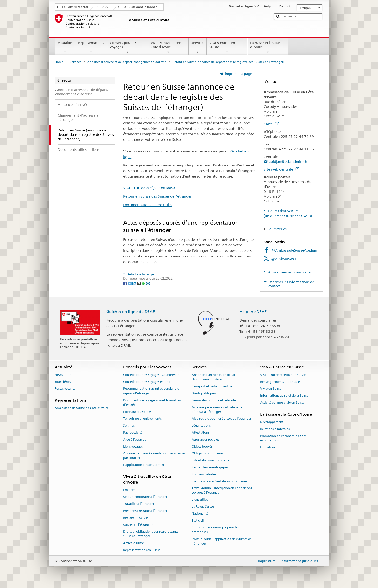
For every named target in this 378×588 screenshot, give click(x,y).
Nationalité (200, 514)
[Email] (148, 283)
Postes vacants (65, 389)
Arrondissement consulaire (289, 272)
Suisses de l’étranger (138, 525)
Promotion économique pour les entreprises (215, 530)
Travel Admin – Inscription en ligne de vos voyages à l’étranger (222, 491)
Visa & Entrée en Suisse (227, 47)
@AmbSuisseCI (284, 259)
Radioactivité (133, 432)
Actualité (65, 47)
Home (59, 62)
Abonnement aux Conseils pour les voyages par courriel (154, 456)
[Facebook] (125, 283)
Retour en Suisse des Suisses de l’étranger (157, 196)
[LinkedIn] (135, 283)
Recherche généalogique (210, 467)
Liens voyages (133, 446)
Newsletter (63, 375)
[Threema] (139, 283)
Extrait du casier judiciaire (210, 460)
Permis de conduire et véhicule (214, 400)
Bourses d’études (204, 474)
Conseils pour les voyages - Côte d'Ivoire (152, 375)
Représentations (91, 47)
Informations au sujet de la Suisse (284, 396)
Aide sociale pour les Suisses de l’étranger (222, 419)
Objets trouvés (202, 446)
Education (267, 447)
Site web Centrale (281, 169)
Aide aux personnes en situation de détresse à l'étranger (217, 409)
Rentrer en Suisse (135, 518)
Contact (269, 81)
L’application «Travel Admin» (144, 465)
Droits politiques (204, 393)
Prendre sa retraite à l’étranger (145, 511)
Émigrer (129, 490)
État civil (198, 521)
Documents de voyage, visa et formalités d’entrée (152, 402)
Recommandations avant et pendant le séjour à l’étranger (151, 391)
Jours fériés (277, 229)
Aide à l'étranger (135, 439)
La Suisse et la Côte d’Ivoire (268, 47)
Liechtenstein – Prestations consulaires (219, 481)
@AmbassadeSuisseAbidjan (294, 250)
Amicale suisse (134, 543)
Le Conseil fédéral (75, 7)
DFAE (105, 7)
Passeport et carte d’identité (212, 386)
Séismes (129, 425)
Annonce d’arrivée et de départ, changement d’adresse (127, 62)
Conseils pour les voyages (127, 47)
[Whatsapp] (144, 283)
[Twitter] (130, 283)
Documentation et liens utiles (148, 205)
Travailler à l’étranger (139, 504)
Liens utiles (200, 500)
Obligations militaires (207, 453)
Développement (272, 422)
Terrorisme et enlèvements (142, 419)
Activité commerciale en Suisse (282, 403)
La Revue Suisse (203, 507)
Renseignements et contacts (280, 382)
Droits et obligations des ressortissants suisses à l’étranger (151, 534)
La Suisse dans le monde (140, 7)
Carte (271, 124)
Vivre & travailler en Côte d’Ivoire (168, 47)
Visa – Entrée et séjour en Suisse (150, 188)
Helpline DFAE (253, 312)
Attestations (200, 432)
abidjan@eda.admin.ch (288, 162)
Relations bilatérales (275, 429)
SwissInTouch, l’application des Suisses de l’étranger (222, 541)
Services (198, 47)
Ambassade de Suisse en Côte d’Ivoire (82, 408)
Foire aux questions (137, 412)
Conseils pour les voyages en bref (147, 382)
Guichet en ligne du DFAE (131, 312)
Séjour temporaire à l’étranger (145, 497)
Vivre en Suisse (271, 389)
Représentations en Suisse (142, 550)
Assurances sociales (205, 439)
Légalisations (201, 425)
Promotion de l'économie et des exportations (283, 438)
